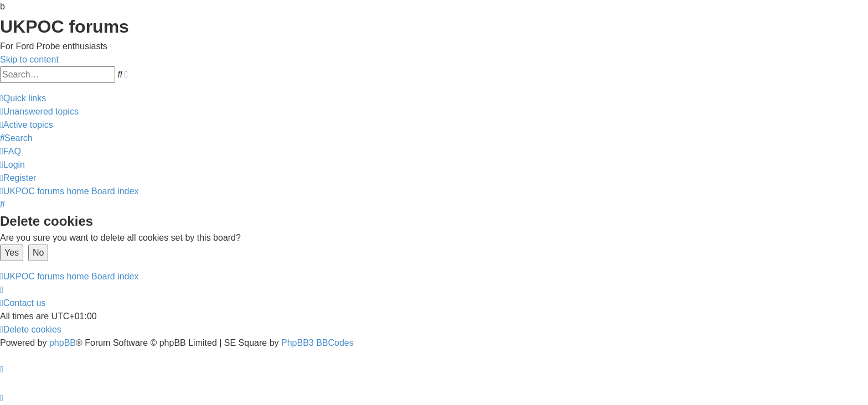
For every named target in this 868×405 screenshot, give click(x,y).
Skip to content (29, 59)
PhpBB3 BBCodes (317, 343)
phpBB (63, 343)
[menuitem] (39, 111)
